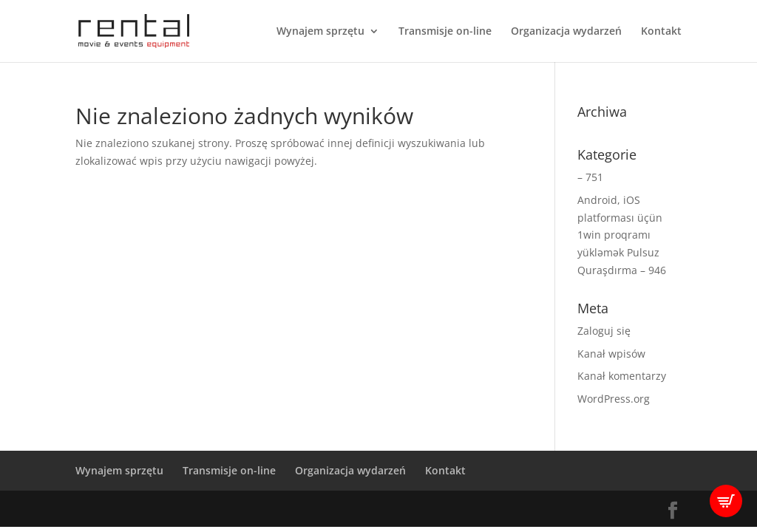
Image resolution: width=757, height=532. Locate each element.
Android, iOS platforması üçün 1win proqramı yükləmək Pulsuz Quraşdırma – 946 (622, 235)
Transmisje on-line (445, 32)
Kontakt (661, 32)
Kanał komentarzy (622, 376)
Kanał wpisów (611, 354)
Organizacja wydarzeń (566, 32)
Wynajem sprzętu (320, 32)
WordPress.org (614, 399)
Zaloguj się (604, 331)
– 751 (590, 177)
